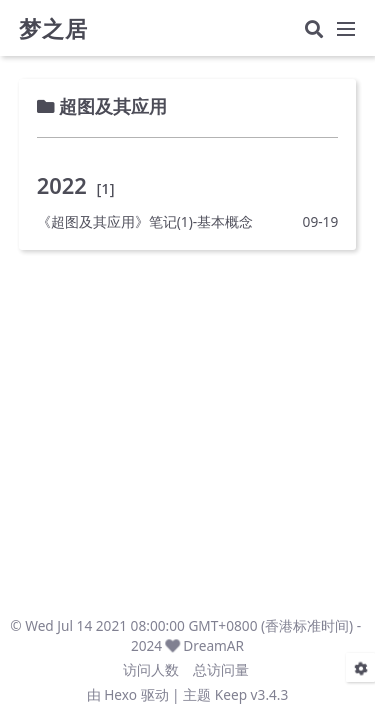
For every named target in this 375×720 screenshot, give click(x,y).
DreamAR (213, 645)
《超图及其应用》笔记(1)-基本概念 (145, 221)
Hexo (120, 694)
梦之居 (53, 29)
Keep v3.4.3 (252, 694)
